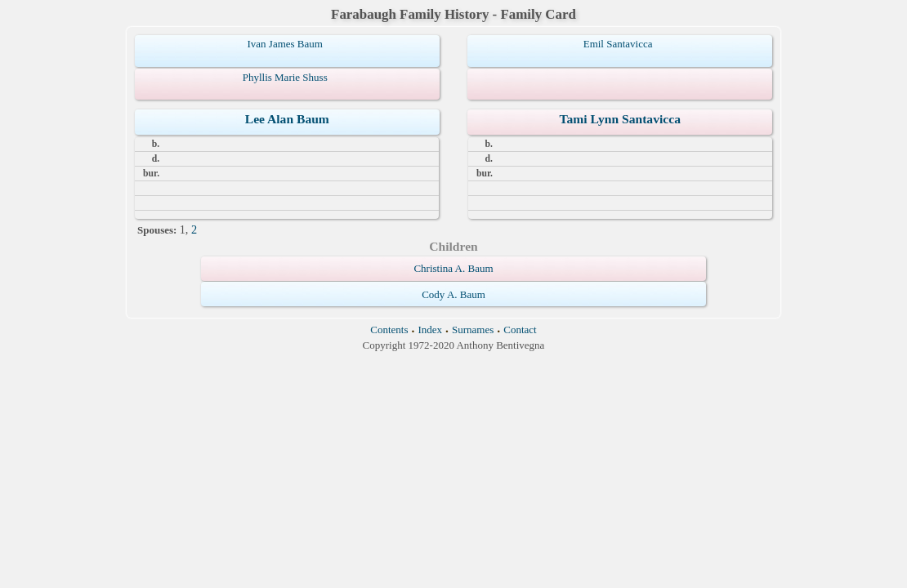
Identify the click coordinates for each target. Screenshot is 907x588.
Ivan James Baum (284, 44)
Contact (520, 330)
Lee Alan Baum (287, 119)
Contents (389, 330)
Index (430, 330)
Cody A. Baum (453, 294)
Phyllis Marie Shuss (285, 77)
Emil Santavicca (618, 44)
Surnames (473, 330)
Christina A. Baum (453, 268)
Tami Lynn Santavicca (619, 119)
